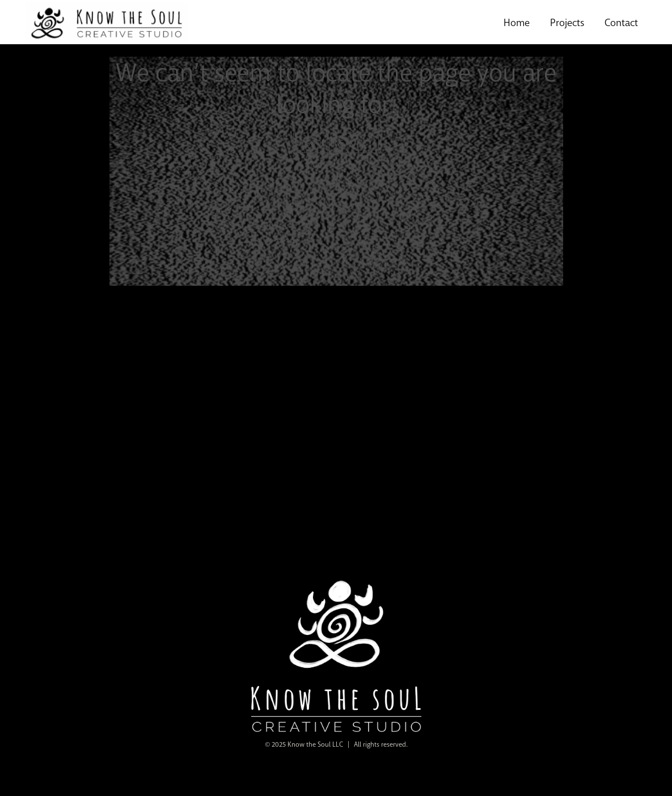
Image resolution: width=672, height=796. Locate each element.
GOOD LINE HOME (336, 143)
